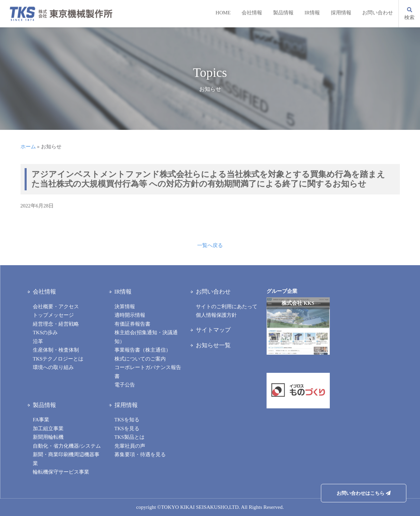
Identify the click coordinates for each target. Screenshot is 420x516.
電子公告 (125, 385)
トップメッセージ (53, 315)
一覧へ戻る (210, 245)
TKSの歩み (45, 332)
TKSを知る (127, 420)
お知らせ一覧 (213, 345)
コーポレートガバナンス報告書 (148, 372)
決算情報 (125, 307)
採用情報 (341, 13)
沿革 (38, 341)
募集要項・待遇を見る (140, 454)
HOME (223, 13)
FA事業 (41, 420)
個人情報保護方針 (216, 315)
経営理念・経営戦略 (56, 324)
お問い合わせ (378, 13)
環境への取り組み (53, 367)
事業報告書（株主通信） (143, 350)
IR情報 (312, 13)
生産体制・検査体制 (56, 350)
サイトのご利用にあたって (227, 307)
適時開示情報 (130, 315)
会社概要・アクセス (56, 307)
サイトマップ (213, 330)
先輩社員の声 (130, 446)
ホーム (28, 147)
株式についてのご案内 (140, 359)
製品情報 (283, 13)
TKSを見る (127, 429)
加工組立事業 (48, 429)
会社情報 (252, 13)
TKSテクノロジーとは (58, 359)
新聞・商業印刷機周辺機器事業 (66, 459)
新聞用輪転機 (48, 437)
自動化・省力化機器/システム (67, 446)
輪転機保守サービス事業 (61, 472)
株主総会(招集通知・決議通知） (146, 337)
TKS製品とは (130, 437)
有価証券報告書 (132, 324)
